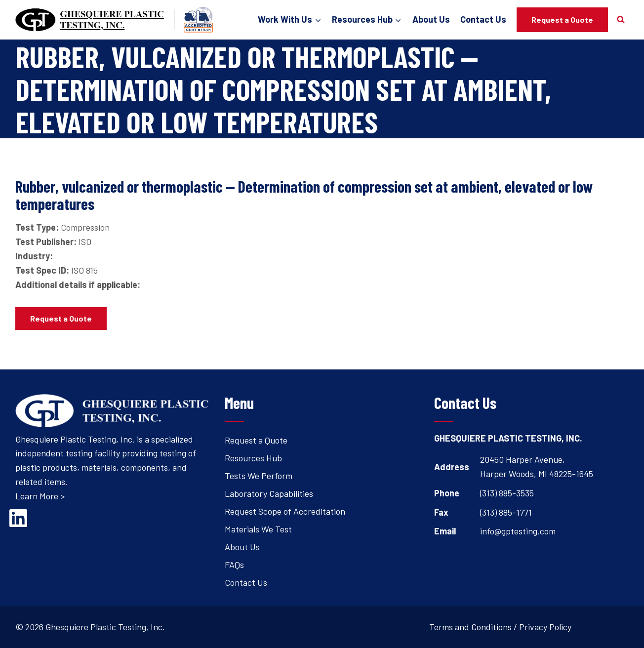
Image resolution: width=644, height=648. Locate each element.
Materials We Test (258, 529)
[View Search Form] (621, 20)
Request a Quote (562, 20)
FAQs (234, 565)
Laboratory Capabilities (269, 493)
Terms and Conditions (470, 627)
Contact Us (483, 19)
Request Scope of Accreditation (285, 511)
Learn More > (40, 496)
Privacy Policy (545, 627)
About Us (431, 19)
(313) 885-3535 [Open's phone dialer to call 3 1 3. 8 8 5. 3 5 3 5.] (507, 493)
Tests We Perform (259, 476)
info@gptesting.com (518, 531)
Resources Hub (253, 458)
